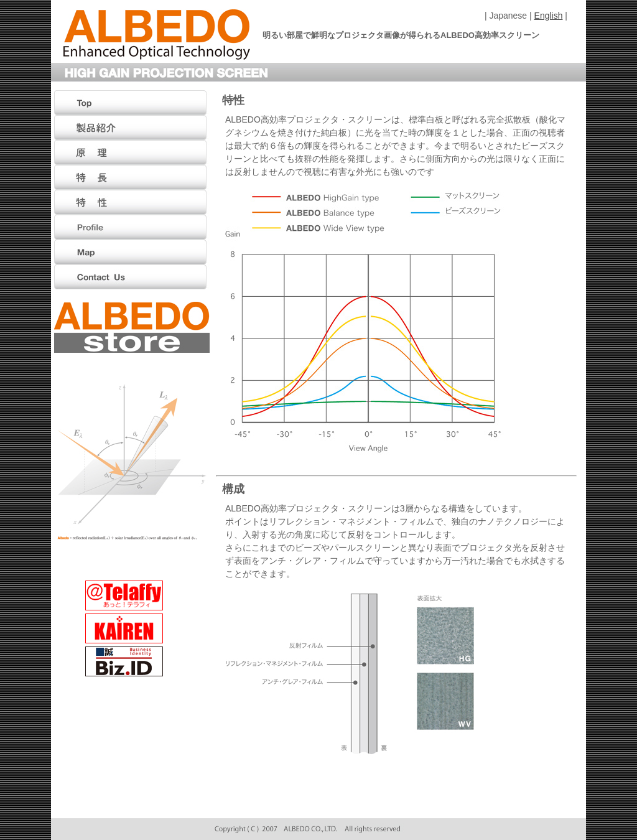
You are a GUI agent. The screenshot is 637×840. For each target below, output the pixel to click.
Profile (132, 227)
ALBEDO (157, 35)
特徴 (132, 177)
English (549, 16)
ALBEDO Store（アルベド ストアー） (132, 327)
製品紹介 (132, 128)
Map (132, 252)
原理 (132, 152)
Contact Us (132, 277)
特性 (132, 202)
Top (132, 103)
